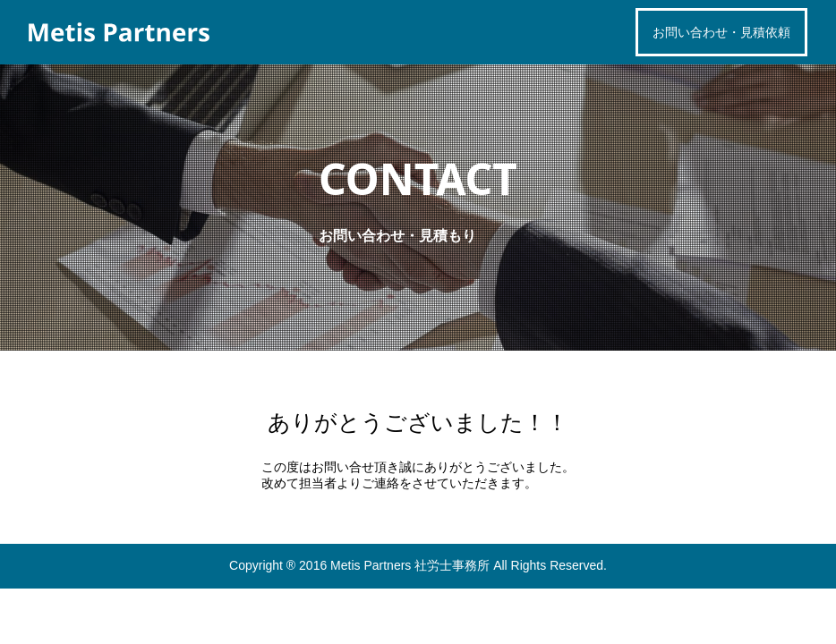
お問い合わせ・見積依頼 (721, 32)
